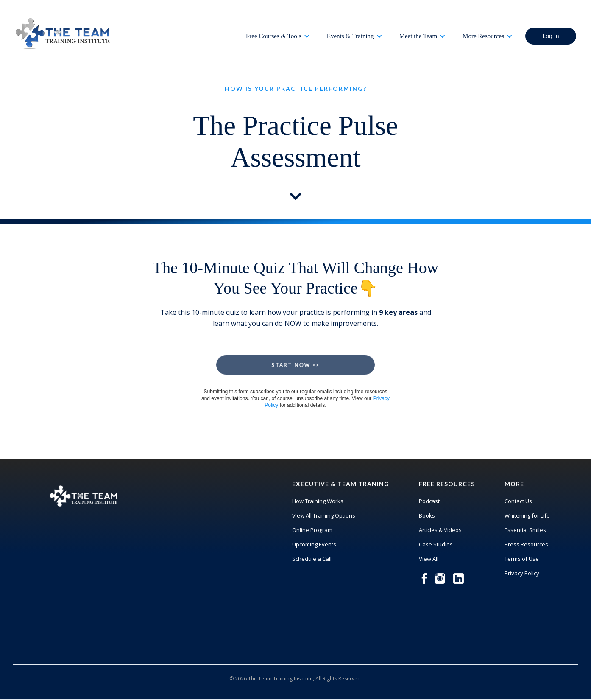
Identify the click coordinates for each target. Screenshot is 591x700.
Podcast (429, 501)
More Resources (483, 36)
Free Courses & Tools (274, 36)
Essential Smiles (525, 530)
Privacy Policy (522, 573)
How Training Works (318, 501)
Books (427, 515)
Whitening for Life (527, 515)
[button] (278, 36)
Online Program (312, 530)
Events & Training (350, 36)
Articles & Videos (440, 530)
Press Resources (526, 544)
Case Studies (436, 544)
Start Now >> (295, 365)
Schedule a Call (312, 559)
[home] (64, 34)
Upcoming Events (314, 544)
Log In (551, 36)
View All (429, 559)
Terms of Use (522, 559)
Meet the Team (418, 36)
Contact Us (518, 501)
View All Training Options (324, 515)
